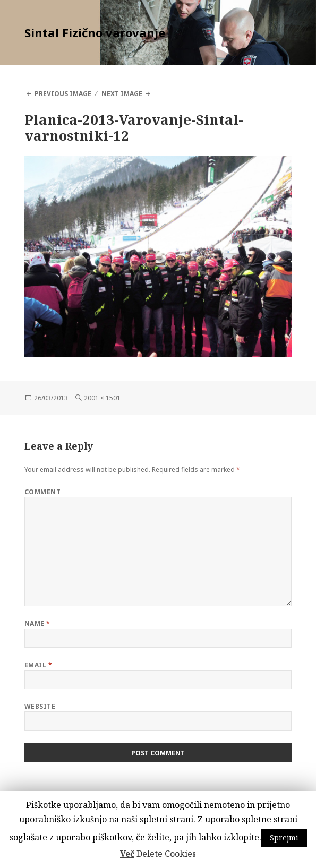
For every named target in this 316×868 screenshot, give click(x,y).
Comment (42, 492)
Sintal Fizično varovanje (95, 32)
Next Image (122, 94)
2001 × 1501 (102, 398)
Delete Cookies (166, 854)
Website (40, 706)
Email (38, 665)
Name (37, 624)
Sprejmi (284, 837)
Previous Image (63, 94)
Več (127, 854)
